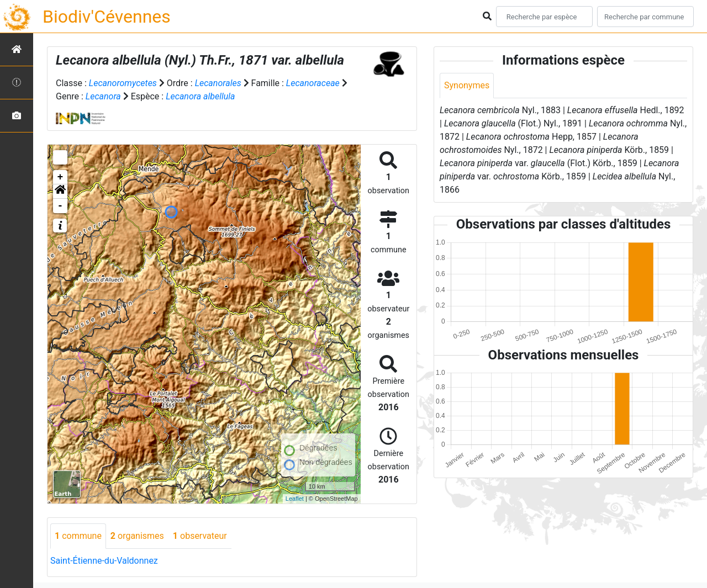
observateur (200, 536)
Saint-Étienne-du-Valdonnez (104, 561)
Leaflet (295, 499)
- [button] (60, 206)
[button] (60, 192)
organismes (137, 536)
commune (78, 536)
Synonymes (467, 85)
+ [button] (60, 177)
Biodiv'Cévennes (107, 17)
